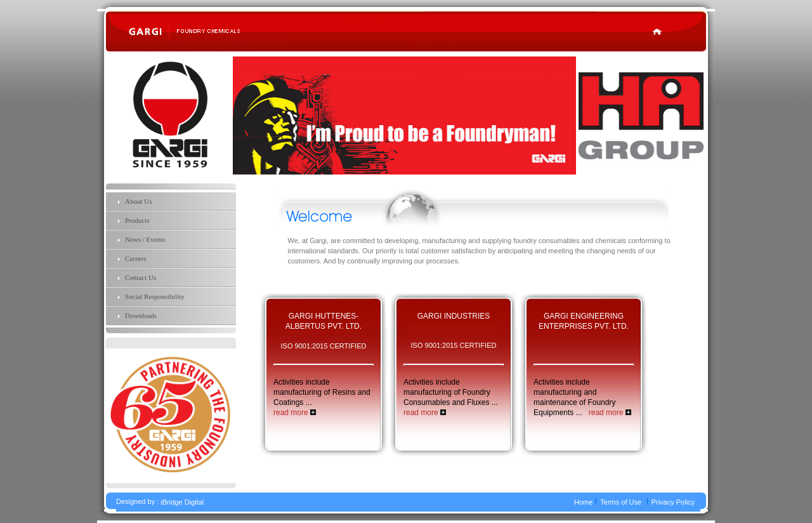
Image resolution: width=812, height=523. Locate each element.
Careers (136, 258)
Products (137, 220)
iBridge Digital (182, 503)
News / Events (145, 239)
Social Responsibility (155, 296)
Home (583, 503)
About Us (138, 201)
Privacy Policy (673, 503)
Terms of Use (621, 503)
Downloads (141, 315)
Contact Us (141, 277)
